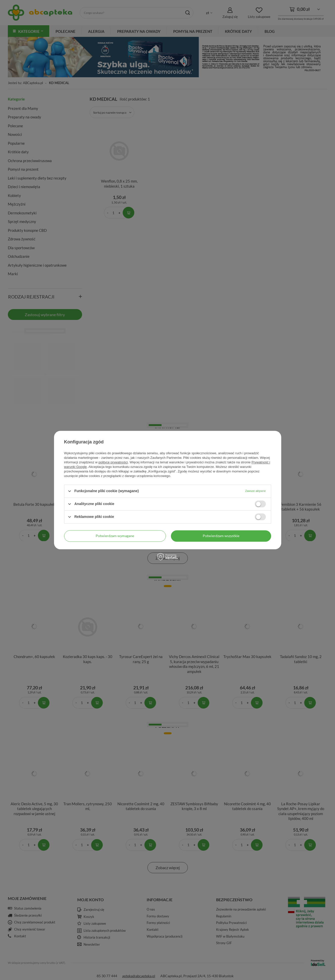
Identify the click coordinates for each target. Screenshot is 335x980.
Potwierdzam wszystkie (221, 536)
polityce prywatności (113, 462)
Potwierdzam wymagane (115, 536)
